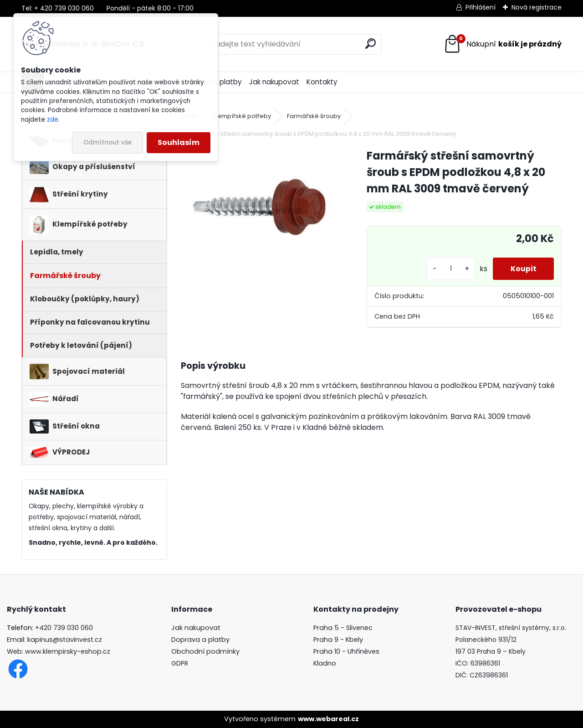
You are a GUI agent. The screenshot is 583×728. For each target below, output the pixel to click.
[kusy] (450, 269)
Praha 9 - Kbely (338, 640)
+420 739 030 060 (64, 628)
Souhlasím (179, 142)
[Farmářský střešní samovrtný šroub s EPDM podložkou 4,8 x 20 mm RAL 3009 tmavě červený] (259, 207)
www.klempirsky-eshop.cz (68, 651)
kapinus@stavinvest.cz (65, 640)
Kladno (325, 663)
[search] (371, 44)
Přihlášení (481, 7)
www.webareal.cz (328, 719)
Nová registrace (537, 7)
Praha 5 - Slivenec (343, 628)
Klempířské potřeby (242, 116)
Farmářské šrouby (314, 116)
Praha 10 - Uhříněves (346, 651)
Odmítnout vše (107, 142)
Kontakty (322, 82)
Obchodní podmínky (205, 651)
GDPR (180, 663)
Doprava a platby (200, 640)
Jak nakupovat (274, 82)
